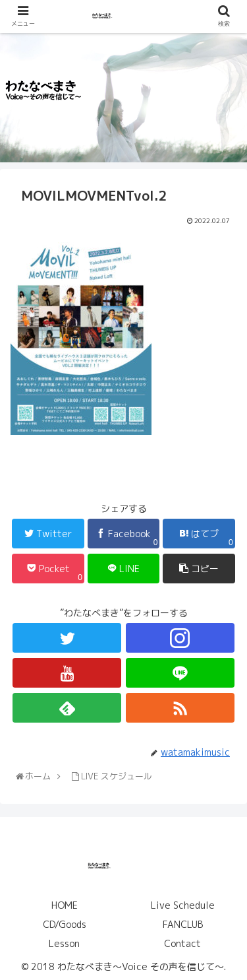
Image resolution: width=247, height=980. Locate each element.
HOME (65, 905)
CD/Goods (65, 924)
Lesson (64, 943)
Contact (182, 943)
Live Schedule (183, 905)
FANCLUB (183, 924)
